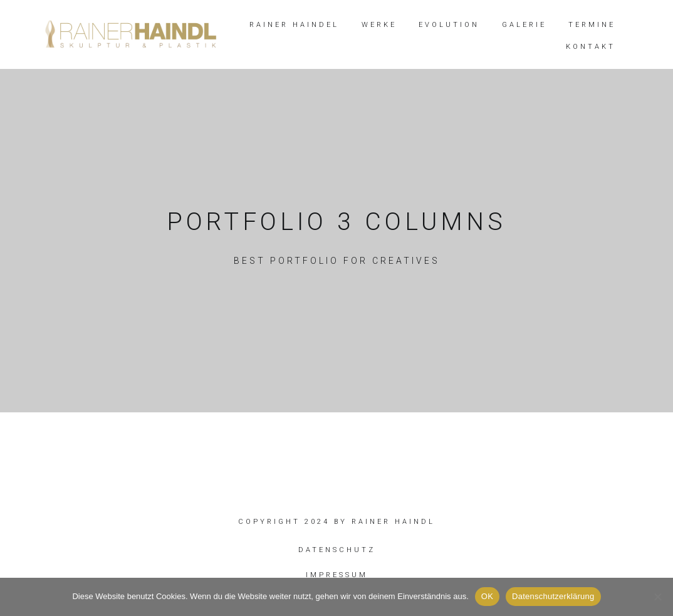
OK (487, 596)
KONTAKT (591, 47)
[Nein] (657, 597)
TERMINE (592, 25)
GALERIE (524, 25)
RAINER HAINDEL (294, 25)
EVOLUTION (449, 25)
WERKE (379, 25)
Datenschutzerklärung (553, 596)
